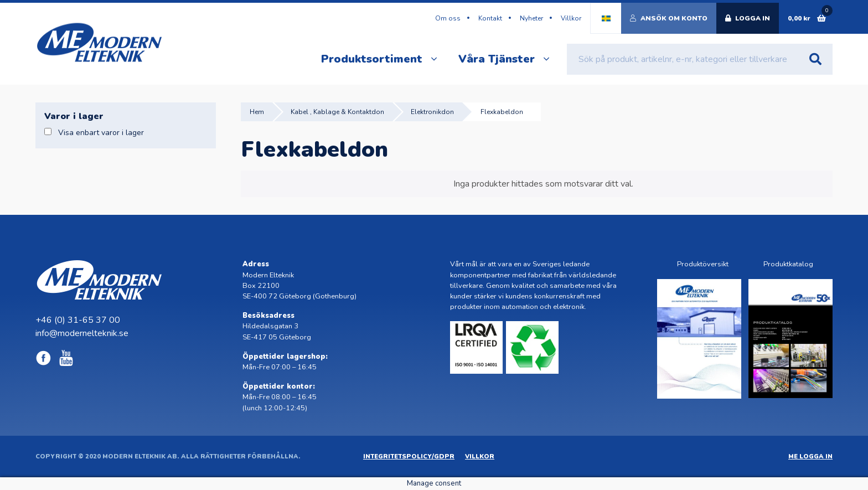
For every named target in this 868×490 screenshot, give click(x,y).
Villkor (571, 18)
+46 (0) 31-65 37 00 (78, 320)
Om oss (448, 18)
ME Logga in (810, 457)
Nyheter (531, 18)
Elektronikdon (432, 112)
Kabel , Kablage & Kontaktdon (337, 112)
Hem (257, 112)
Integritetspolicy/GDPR (409, 457)
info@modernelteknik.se (82, 333)
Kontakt (490, 18)
